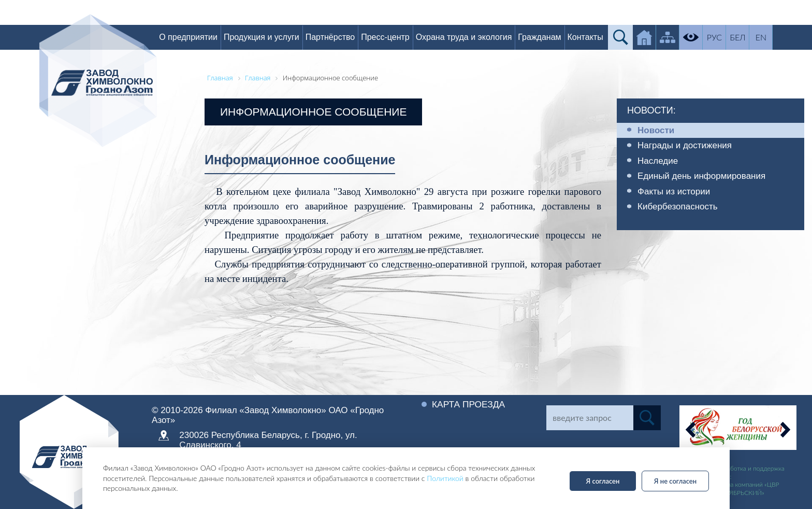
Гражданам (546, 37)
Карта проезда (470, 404)
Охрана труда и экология (470, 37)
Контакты (591, 37)
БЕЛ (744, 37)
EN (767, 37)
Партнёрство (336, 37)
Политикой (445, 478)
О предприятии (194, 37)
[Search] (590, 418)
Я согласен (603, 481)
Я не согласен (675, 481)
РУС (721, 37)
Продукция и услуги (268, 37)
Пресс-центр (392, 37)
